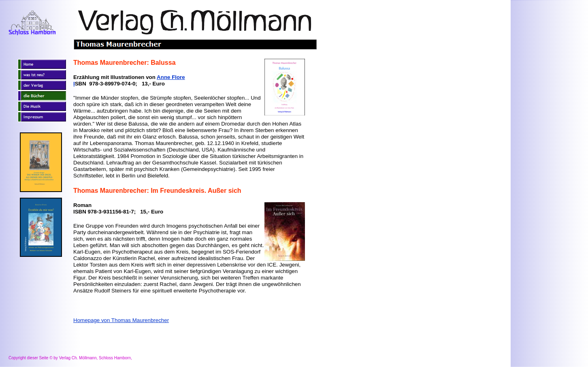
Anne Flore (171, 77)
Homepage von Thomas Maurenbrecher (121, 320)
